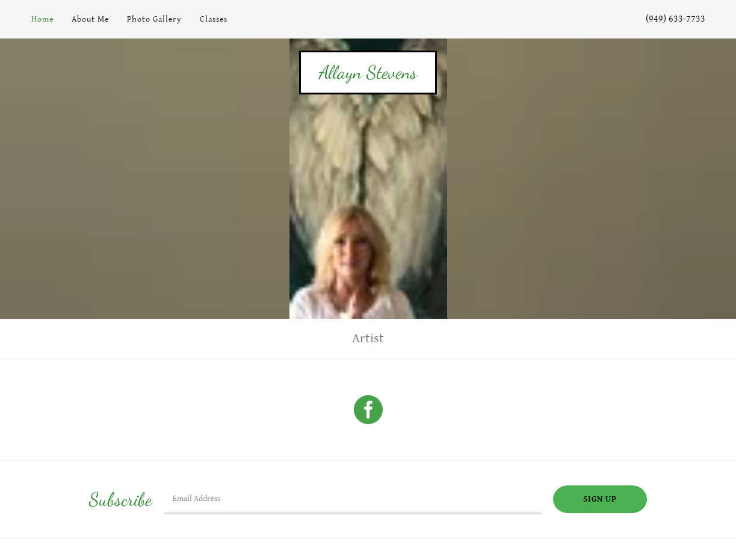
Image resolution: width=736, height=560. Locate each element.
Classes (214, 19)
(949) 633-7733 (676, 19)
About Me (90, 19)
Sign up (600, 499)
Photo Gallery (154, 19)
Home (42, 19)
